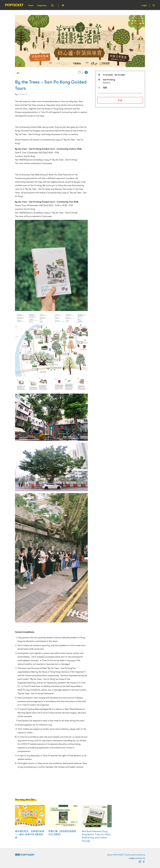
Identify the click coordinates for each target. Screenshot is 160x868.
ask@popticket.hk (137, 858)
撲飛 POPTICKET (25, 855)
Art (18, 73)
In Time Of (23, 94)
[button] (86, 72)
